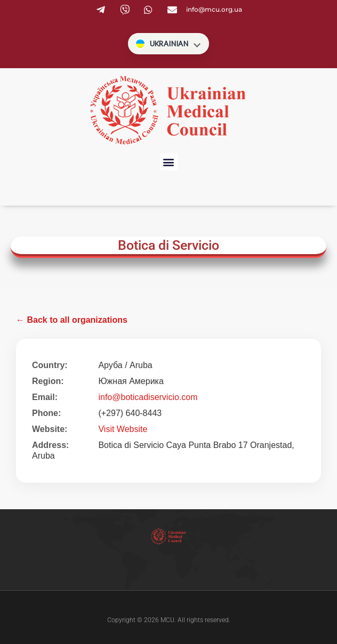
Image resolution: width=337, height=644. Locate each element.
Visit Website (123, 429)
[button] (169, 162)
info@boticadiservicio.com (148, 397)
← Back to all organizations (72, 320)
